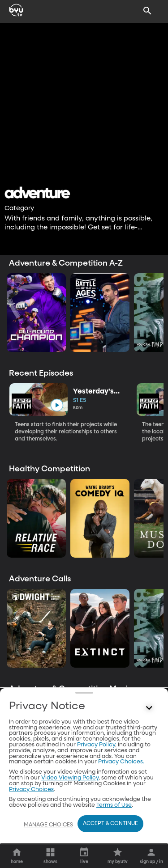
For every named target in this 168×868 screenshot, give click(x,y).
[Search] (147, 11)
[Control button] (149, 802)
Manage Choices (48, 825)
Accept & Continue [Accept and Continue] (110, 824)
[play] (57, 405)
